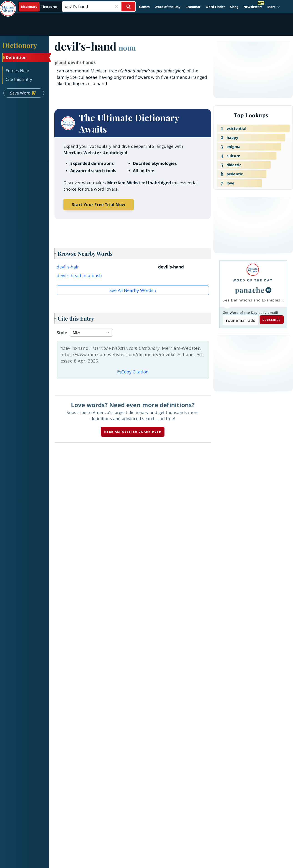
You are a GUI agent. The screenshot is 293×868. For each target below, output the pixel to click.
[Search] (99, 6)
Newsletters (253, 7)
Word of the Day (168, 7)
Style (62, 333)
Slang (234, 7)
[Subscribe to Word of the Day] (240, 320)
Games (144, 7)
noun (127, 48)
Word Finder (215, 7)
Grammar (193, 7)
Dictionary (20, 45)
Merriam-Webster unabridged (133, 432)
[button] (274, 7)
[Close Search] (116, 6)
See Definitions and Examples (251, 300)
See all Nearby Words (131, 290)
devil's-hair (68, 267)
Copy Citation (133, 372)
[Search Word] (128, 6)
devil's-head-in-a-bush (79, 276)
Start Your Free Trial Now (99, 204)
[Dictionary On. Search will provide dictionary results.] (39, 7)
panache (250, 290)
